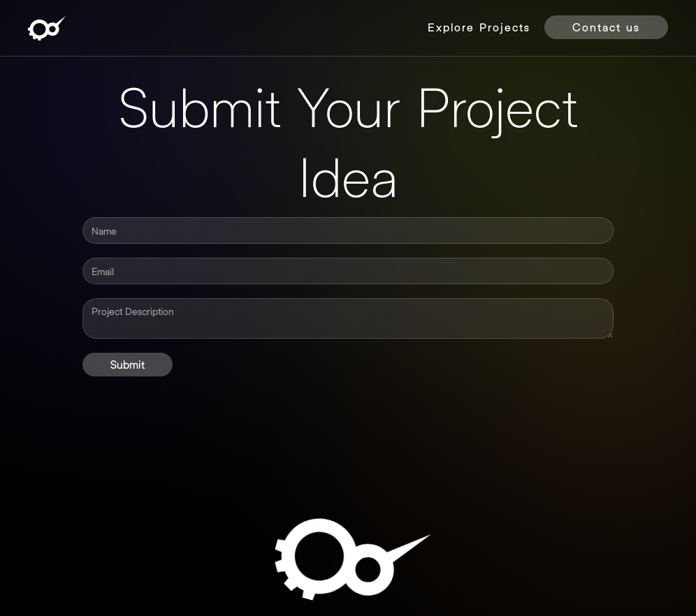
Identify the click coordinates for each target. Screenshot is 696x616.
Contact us (606, 27)
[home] (47, 28)
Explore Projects (479, 27)
